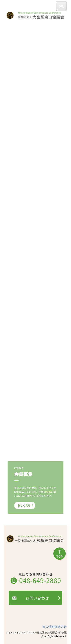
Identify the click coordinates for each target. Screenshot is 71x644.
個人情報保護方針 (55, 627)
